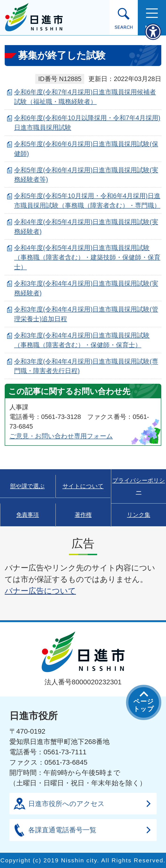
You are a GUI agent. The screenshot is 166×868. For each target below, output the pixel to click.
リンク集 (139, 515)
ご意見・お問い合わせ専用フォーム (61, 436)
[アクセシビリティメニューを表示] (153, 32)
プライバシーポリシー (139, 486)
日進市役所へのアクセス (66, 804)
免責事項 (28, 515)
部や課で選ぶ (27, 486)
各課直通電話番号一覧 (62, 830)
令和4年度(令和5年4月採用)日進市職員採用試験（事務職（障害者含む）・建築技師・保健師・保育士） (87, 257)
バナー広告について (40, 591)
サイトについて (83, 486)
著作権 (83, 515)
